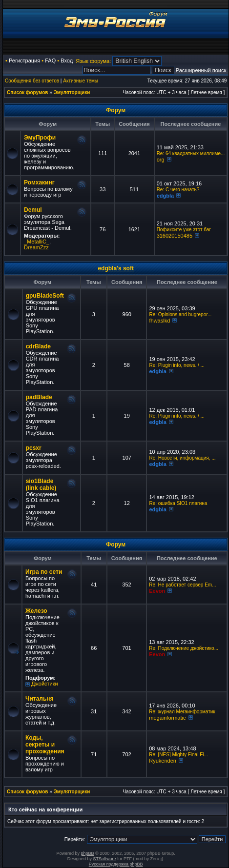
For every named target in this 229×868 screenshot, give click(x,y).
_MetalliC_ (37, 242)
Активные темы (81, 81)
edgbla (165, 196)
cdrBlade (38, 346)
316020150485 (175, 236)
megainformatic (167, 718)
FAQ (50, 61)
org (161, 160)
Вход (67, 61)
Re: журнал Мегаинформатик (182, 712)
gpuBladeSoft (45, 296)
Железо (36, 611)
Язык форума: (93, 61)
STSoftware (104, 859)
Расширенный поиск (201, 70)
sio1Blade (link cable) (41, 484)
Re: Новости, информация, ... (182, 458)
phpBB (88, 853)
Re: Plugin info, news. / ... (177, 365)
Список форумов (28, 92)
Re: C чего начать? (178, 190)
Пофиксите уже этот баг (184, 230)
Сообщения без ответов (32, 81)
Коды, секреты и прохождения (45, 745)
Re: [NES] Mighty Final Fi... (178, 755)
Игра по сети (44, 572)
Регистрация (24, 61)
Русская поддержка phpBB (116, 864)
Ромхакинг (39, 182)
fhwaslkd (159, 321)
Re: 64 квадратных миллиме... (191, 153)
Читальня (40, 699)
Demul (33, 210)
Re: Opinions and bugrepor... (180, 314)
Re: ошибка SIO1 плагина (178, 503)
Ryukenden (163, 761)
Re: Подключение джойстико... (184, 648)
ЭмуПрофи (40, 138)
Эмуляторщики (72, 92)
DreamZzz (36, 247)
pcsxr (34, 448)
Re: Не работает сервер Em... (182, 585)
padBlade (39, 397)
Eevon (157, 591)
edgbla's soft (116, 268)
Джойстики (45, 684)
